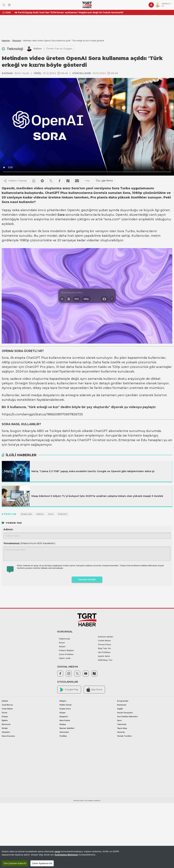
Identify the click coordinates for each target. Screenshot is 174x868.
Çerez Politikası (66, 654)
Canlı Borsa (7, 705)
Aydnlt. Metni (104, 656)
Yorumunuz (29, 543)
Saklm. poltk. (65, 658)
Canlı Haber (7, 709)
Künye (62, 643)
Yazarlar (121, 732)
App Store (94, 690)
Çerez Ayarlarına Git (42, 863)
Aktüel (5, 701)
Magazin (64, 717)
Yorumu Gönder (87, 579)
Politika (63, 736)
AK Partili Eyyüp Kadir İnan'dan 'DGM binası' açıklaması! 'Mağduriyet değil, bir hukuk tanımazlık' (69, 12)
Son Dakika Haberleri (127, 717)
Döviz (5, 713)
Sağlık (120, 709)
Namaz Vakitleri (67, 728)
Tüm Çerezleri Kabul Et (15, 863)
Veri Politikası (104, 652)
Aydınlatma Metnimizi (66, 855)
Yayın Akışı (122, 728)
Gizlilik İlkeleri (104, 641)
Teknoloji (17, 41)
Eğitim (5, 720)
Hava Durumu (8, 736)
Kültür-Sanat (65, 705)
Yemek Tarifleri (124, 736)
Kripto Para (65, 709)
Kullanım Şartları (106, 637)
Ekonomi (6, 724)
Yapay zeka (11, 210)
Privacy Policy (105, 645)
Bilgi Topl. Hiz (105, 648)
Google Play (69, 690)
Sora (61, 215)
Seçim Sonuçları (125, 713)
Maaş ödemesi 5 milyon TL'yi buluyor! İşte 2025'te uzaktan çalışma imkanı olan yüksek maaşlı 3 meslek (97, 496)
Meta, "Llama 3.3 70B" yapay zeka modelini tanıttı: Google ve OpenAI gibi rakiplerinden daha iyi (93, 471)
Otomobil (64, 732)
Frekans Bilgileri (66, 650)
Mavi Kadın (65, 720)
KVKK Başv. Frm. (105, 660)
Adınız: (8, 529)
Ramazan (122, 705)
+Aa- (87, 181)
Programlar (123, 701)
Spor (119, 720)
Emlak (5, 728)
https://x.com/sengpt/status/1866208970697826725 (42, 414)
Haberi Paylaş (15, 181)
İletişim (62, 647)
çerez (58, 851)
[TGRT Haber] (87, 5)
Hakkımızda (64, 639)
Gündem (6, 732)
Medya (63, 724)
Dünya (5, 717)
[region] (87, 857)
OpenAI (73, 210)
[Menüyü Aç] (9, 5)
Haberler (6, 41)
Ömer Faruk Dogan (59, 49)
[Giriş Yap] (151, 5)
